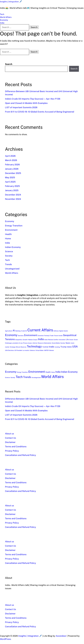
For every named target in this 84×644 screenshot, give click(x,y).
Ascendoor (61, 636)
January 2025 (12, 190)
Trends (8, 264)
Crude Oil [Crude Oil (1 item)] (24, 331)
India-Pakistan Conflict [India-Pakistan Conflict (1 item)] (51, 340)
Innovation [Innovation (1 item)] (62, 340)
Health (8, 234)
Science (9, 251)
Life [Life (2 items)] (67, 340)
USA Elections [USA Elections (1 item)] (9, 350)
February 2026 (12, 165)
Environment (11, 230)
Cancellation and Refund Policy (20, 455)
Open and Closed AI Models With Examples (26, 103)
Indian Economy (13, 247)
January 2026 (12, 169)
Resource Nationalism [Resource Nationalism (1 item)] (45, 343)
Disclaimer (10, 442)
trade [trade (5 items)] (51, 347)
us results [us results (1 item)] (26, 350)
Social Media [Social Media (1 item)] (56, 343)
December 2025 (13, 173)
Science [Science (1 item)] (7, 377)
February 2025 (12, 186)
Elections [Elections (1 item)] (21, 336)
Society (9, 256)
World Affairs (6, 17)
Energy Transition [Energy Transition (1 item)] (22, 372)
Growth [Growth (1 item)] (25, 340)
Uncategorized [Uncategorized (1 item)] (36, 377)
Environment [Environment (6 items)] (31, 335)
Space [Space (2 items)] (68, 343)
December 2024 (13, 195)
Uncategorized (12, 269)
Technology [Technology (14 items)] (34, 346)
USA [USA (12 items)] (75, 347)
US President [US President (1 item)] (18, 350)
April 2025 (10, 182)
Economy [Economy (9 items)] (11, 372)
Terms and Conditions (16, 447)
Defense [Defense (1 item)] (56, 331)
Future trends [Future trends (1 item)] (58, 336)
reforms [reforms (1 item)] (35, 343)
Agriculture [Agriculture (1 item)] (9, 331)
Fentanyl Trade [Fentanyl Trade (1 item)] (49, 336)
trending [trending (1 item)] (57, 347)
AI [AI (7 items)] (14, 330)
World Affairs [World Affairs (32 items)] (52, 377)
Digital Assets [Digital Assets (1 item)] (64, 331)
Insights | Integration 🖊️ (11, 2)
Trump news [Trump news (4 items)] (66, 347)
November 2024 (13, 199)
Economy (4, 20)
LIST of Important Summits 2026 (21, 107)
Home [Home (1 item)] (53, 372)
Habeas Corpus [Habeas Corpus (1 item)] (33, 340)
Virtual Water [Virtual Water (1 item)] (40, 350)
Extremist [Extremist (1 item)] (41, 336)
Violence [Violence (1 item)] (32, 350)
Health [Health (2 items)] (48, 372)
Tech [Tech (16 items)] (19, 377)
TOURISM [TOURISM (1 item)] (45, 347)
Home (8, 239)
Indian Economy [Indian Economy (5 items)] (69, 372)
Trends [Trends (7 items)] (27, 377)
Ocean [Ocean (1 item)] (71, 340)
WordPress (5, 639)
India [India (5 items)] (58, 372)
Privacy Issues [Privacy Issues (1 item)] (27, 343)
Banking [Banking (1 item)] (18, 331)
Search (9, 64)
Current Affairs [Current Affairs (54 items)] (40, 330)
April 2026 (10, 156)
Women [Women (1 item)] (51, 350)
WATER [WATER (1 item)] (46, 350)
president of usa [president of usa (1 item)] (18, 343)
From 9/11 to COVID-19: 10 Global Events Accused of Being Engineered (40, 112)
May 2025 (10, 177)
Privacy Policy (12, 451)
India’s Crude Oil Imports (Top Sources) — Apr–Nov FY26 (33, 99)
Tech (2, 14)
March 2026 (11, 160)
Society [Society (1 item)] (63, 343)
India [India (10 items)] (41, 339)
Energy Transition (14, 226)
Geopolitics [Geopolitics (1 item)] (19, 340)
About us (9, 434)
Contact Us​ (10, 438)
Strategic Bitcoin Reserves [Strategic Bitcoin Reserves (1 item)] (18, 347)
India (2, 23)
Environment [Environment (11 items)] (37, 372)
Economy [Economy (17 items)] (11, 335)
